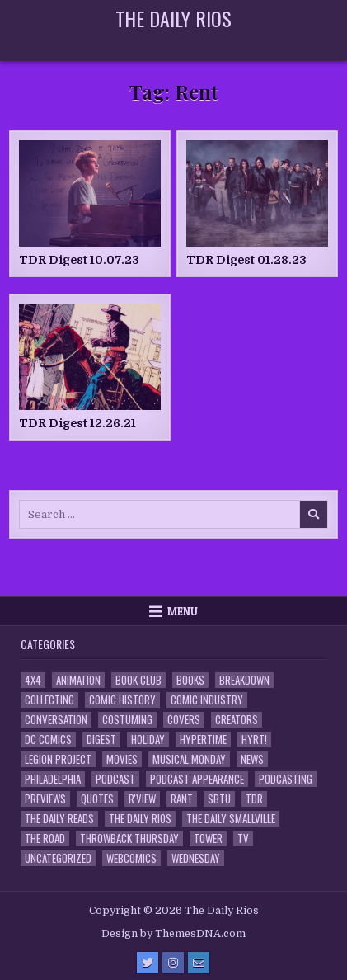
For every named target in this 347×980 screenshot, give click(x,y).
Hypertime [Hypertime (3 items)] (203, 740)
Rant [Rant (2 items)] (182, 799)
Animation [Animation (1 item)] (78, 680)
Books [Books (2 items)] (190, 680)
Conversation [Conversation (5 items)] (56, 720)
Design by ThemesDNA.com (173, 934)
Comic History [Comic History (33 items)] (122, 700)
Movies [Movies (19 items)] (122, 759)
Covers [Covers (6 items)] (184, 720)
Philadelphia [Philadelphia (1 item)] (53, 779)
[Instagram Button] (173, 963)
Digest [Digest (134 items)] (101, 740)
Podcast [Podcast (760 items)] (115, 779)
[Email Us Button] (199, 963)
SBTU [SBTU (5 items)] (219, 799)
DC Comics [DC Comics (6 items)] (48, 740)
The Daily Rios (173, 18)
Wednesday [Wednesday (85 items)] (196, 858)
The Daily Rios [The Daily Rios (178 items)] (140, 819)
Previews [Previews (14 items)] (45, 799)
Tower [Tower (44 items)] (208, 839)
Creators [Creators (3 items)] (237, 720)
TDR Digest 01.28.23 (246, 260)
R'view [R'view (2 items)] (142, 799)
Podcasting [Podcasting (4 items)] (286, 779)
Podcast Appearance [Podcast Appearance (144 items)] (197, 779)
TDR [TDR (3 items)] (254, 799)
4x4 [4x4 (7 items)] (33, 680)
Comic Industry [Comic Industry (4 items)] (207, 700)
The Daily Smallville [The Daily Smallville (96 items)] (231, 819)
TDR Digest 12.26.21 (77, 423)
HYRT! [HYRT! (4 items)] (254, 740)
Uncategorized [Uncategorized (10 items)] (58, 858)
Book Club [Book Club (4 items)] (138, 680)
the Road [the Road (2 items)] (45, 839)
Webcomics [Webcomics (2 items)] (131, 858)
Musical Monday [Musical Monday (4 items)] (189, 759)
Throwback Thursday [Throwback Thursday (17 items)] (129, 839)
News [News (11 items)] (252, 759)
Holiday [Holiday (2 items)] (148, 740)
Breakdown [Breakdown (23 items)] (244, 680)
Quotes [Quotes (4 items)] (97, 799)
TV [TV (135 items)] (243, 839)
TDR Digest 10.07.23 (79, 260)
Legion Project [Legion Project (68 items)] (58, 759)
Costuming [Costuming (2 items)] (127, 720)
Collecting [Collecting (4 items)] (49, 700)
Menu (183, 611)
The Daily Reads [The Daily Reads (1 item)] (59, 819)
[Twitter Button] (148, 963)
